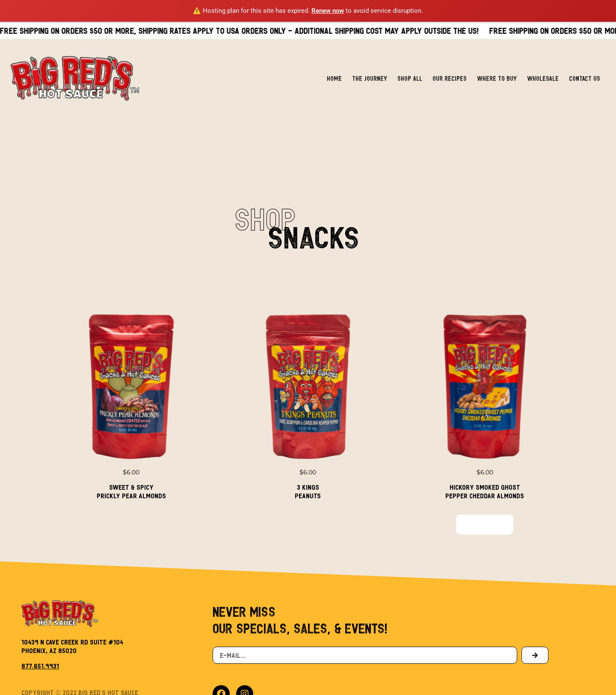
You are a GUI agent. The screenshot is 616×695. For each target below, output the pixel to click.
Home (334, 67)
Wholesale (543, 67)
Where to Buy (497, 67)
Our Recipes (450, 67)
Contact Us (585, 67)
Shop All (410, 67)
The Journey (370, 67)
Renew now (328, 11)
